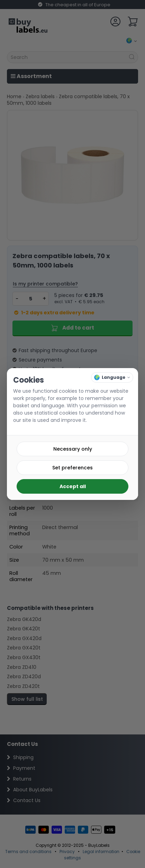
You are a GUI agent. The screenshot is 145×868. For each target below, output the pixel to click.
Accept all (73, 486)
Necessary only (73, 449)
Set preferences (72, 468)
